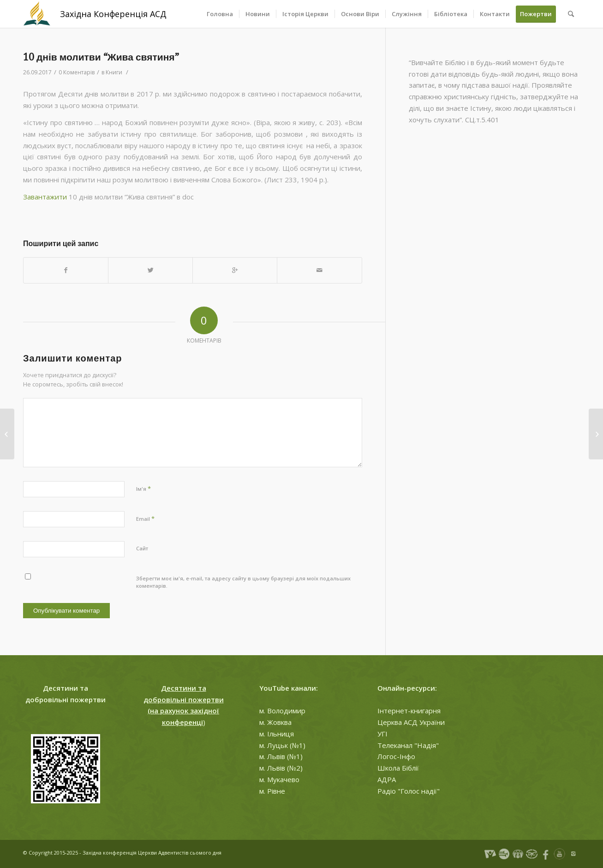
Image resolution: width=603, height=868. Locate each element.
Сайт (142, 548)
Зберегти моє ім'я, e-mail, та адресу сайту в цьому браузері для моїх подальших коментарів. (243, 582)
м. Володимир (282, 711)
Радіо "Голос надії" (409, 791)
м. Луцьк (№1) (282, 745)
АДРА (387, 779)
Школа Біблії (398, 768)
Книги (114, 72)
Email (145, 518)
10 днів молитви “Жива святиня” (101, 57)
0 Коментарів (77, 72)
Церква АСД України (411, 722)
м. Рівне (272, 791)
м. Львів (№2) (281, 768)
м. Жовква (275, 722)
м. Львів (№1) (281, 756)
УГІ (382, 734)
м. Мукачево (279, 779)
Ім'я (143, 488)
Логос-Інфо (396, 756)
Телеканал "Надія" (408, 745)
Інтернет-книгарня (409, 711)
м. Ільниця (277, 734)
